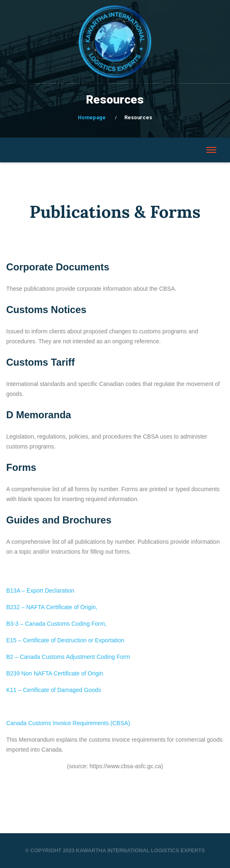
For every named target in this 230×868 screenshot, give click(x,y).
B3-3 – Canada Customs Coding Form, (56, 624)
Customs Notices (46, 310)
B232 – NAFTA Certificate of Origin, (52, 607)
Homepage (92, 117)
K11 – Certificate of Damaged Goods (54, 690)
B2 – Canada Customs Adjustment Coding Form (68, 657)
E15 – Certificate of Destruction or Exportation (65, 640)
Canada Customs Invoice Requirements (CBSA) (68, 723)
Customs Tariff (40, 362)
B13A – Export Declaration (40, 591)
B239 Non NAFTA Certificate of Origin (55, 673)
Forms (21, 468)
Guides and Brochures (59, 520)
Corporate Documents (58, 267)
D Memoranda (39, 415)
